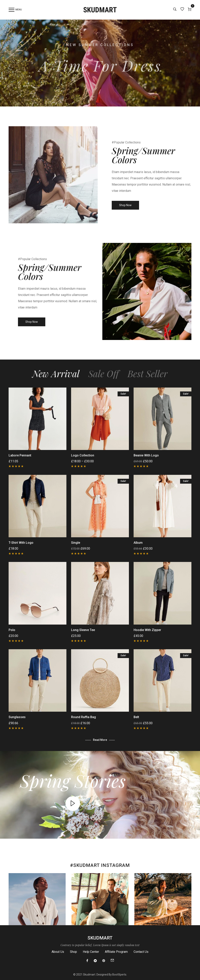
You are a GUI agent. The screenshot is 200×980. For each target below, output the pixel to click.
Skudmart (100, 938)
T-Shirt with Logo (21, 543)
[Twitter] (95, 961)
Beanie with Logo (146, 455)
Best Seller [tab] (148, 373)
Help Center (91, 952)
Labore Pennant (20, 455)
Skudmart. (89, 975)
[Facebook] (87, 961)
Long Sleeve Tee (83, 630)
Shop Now (125, 205)
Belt (136, 717)
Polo (12, 630)
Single (76, 543)
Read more (100, 740)
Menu (15, 10)
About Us (58, 952)
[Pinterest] (104, 961)
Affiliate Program (116, 952)
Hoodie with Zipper (147, 630)
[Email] (112, 961)
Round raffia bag (83, 717)
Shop (73, 952)
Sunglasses (17, 717)
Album (138, 543)
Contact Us (141, 952)
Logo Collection (83, 455)
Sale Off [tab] (104, 373)
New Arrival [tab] (56, 373)
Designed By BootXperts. (112, 975)
